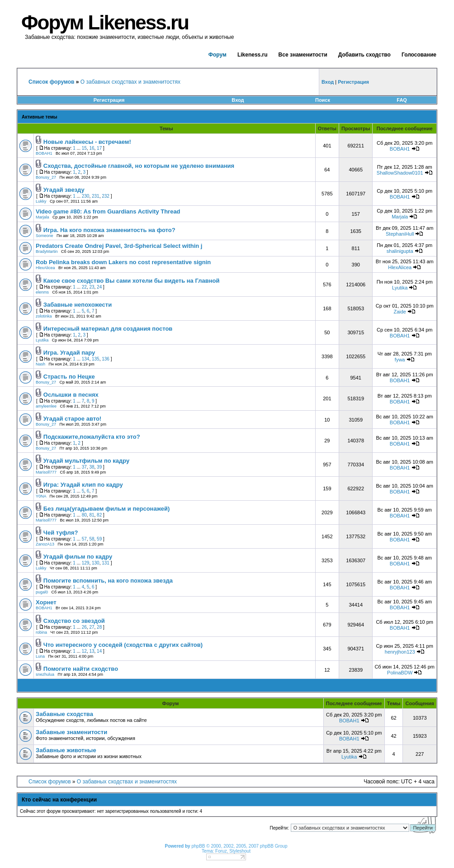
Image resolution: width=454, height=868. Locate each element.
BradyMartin (47, 251)
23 (92, 287)
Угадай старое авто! (72, 419)
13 (92, 651)
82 (99, 515)
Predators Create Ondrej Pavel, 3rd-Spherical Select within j (119, 246)
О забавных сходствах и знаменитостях (130, 82)
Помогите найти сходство (81, 669)
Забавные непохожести (78, 305)
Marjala (43, 217)
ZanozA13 (45, 544)
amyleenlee (46, 406)
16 (92, 148)
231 (96, 196)
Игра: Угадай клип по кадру (83, 485)
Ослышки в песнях (71, 395)
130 (96, 563)
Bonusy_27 (46, 177)
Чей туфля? (61, 533)
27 (92, 627)
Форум (218, 55)
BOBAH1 (44, 153)
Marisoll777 (46, 472)
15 (84, 148)
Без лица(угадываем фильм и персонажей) (107, 509)
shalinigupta (400, 251)
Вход (238, 100)
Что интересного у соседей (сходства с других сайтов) (123, 645)
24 (99, 287)
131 (106, 563)
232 (106, 196)
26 (84, 627)
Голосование (419, 55)
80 (84, 515)
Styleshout (240, 851)
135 (96, 359)
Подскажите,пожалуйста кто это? (92, 437)
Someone (45, 236)
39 (99, 467)
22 (84, 287)
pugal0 (42, 592)
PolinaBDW (400, 673)
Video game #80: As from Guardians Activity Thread (108, 211)
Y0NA (41, 496)
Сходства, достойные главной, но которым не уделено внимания (139, 166)
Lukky (41, 201)
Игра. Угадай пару (69, 353)
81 (92, 515)
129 (86, 563)
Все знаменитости (303, 55)
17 (99, 148)
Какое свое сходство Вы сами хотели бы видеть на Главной (132, 281)
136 (106, 359)
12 (84, 651)
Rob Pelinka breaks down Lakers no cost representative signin (123, 262)
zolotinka (44, 316)
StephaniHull (400, 234)
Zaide (400, 312)
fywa (400, 360)
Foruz (221, 851)
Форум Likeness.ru (105, 22)
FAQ (402, 100)
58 (92, 539)
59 (99, 539)
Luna (40, 656)
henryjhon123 (400, 652)
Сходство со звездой (74, 621)
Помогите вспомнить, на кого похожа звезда (108, 581)
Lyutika (400, 288)
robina (41, 632)
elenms (42, 292)
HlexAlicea (45, 268)
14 (99, 651)
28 (99, 627)
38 (92, 467)
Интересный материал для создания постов (108, 329)
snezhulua (45, 674)
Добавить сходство (364, 55)
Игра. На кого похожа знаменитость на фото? (109, 230)
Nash (40, 364)
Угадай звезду (64, 190)
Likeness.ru (253, 55)
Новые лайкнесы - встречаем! (87, 142)
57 (84, 539)
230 (86, 196)
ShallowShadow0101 (400, 173)
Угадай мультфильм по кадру (87, 461)
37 (84, 467)
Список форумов (50, 782)
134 (86, 359)
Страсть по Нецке (69, 377)
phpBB (198, 846)
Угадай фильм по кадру (78, 557)
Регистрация (109, 100)
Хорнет (46, 602)
